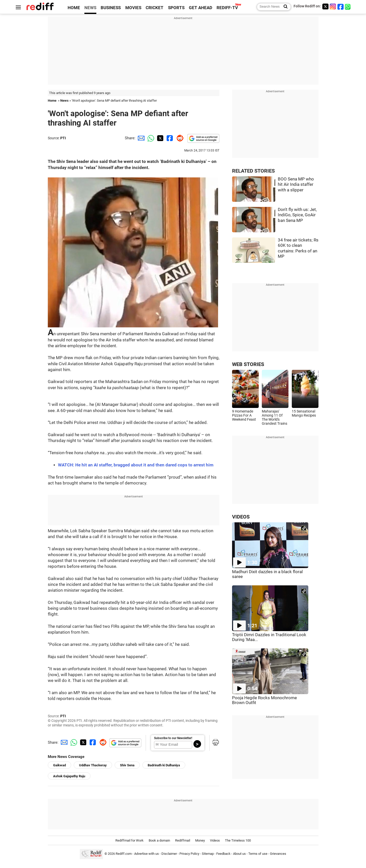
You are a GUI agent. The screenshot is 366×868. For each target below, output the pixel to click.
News (64, 101)
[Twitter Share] (160, 138)
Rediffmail (183, 840)
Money (200, 840)
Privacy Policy (189, 854)
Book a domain (159, 840)
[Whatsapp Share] (150, 138)
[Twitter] (325, 6)
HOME (74, 8)
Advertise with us (147, 854)
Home (52, 101)
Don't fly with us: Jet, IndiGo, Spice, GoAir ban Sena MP (297, 215)
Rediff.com (124, 854)
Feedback (223, 854)
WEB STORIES (248, 364)
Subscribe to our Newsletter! (173, 738)
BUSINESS (111, 8)
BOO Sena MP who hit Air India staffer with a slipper (296, 185)
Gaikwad (59, 765)
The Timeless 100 (238, 840)
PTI (63, 138)
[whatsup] (348, 6)
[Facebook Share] (169, 138)
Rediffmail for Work (129, 840)
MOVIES (133, 8)
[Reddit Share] (179, 138)
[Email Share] (140, 138)
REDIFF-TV (227, 8)
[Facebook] (341, 6)
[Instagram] (333, 6)
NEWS (90, 8)
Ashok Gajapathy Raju (69, 776)
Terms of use (258, 854)
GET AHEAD (201, 8)
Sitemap (208, 854)
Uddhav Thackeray (93, 765)
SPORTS (176, 8)
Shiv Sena (127, 765)
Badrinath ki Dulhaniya (164, 765)
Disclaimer (169, 854)
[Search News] (284, 7)
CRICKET (155, 8)
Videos (215, 840)
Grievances (278, 854)
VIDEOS (241, 517)
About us (239, 854)
